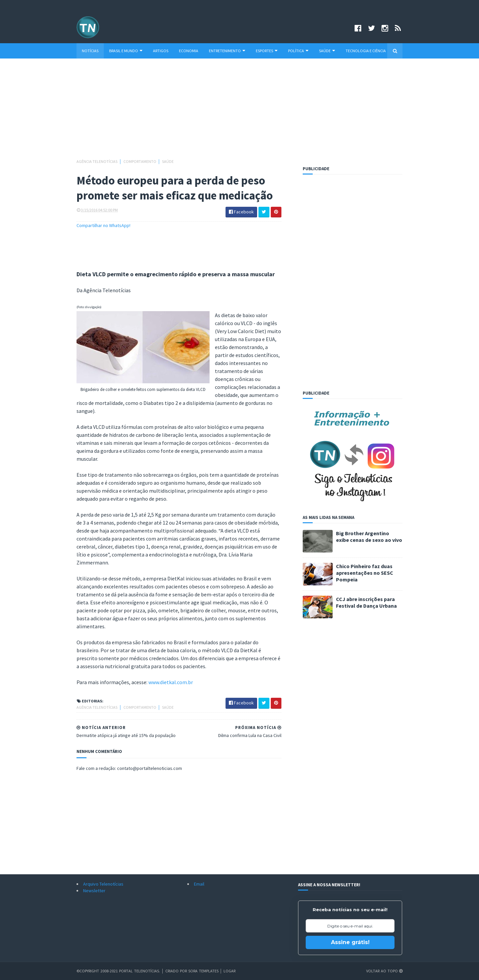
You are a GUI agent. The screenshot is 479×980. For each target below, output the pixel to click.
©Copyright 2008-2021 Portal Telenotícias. (118, 971)
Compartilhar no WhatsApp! (103, 225)
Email (199, 884)
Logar (230, 971)
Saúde (327, 51)
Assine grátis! (350, 942)
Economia (189, 51)
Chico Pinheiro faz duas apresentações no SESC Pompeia (365, 573)
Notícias (90, 51)
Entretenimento (227, 51)
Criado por (177, 971)
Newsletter (94, 891)
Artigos (161, 51)
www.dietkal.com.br (171, 682)
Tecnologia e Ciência (366, 51)
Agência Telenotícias (97, 161)
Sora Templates (203, 971)
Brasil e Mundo (126, 51)
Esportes (267, 51)
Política (298, 51)
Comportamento (140, 161)
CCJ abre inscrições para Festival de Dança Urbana (366, 602)
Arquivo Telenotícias (103, 884)
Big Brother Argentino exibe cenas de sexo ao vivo (369, 537)
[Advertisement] (239, 112)
